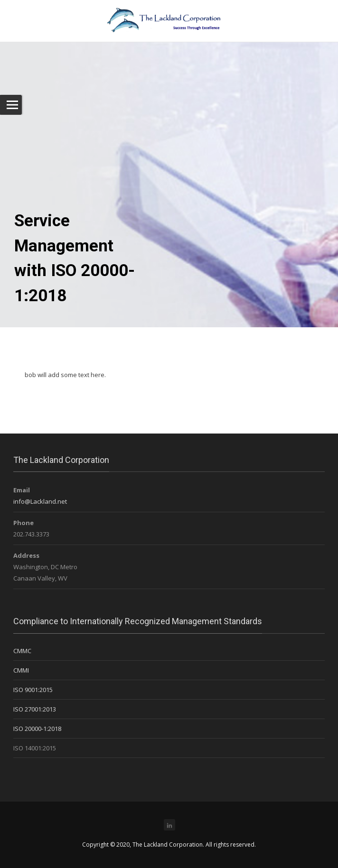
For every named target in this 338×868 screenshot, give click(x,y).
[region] (169, 164)
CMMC (22, 651)
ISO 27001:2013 (35, 709)
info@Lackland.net (40, 501)
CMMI (21, 670)
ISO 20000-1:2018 (37, 729)
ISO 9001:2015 (33, 690)
